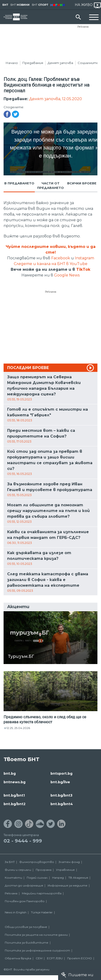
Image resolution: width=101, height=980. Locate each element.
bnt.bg (10, 773)
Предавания (33, 63)
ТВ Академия (78, 878)
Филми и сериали (18, 870)
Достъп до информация (24, 885)
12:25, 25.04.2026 (18, 728)
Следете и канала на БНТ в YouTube (51, 264)
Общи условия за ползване (26, 927)
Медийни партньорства (42, 893)
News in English (16, 912)
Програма (44, 870)
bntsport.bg (61, 773)
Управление (65, 870)
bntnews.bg (15, 782)
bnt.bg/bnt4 (62, 804)
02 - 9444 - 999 (23, 841)
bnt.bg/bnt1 (14, 795)
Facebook (61, 258)
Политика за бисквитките (27, 943)
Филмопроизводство (37, 862)
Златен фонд (69, 862)
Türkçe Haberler (42, 912)
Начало (12, 63)
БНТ (5, 5)
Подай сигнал (37, 878)
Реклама (83, 27)
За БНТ (10, 862)
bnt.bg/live (60, 782)
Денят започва (60, 63)
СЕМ (39, 958)
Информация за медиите (68, 885)
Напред (58, 878)
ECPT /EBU (55, 958)
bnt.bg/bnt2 (15, 804)
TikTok (83, 269)
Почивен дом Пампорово (25, 901)
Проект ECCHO (80, 958)
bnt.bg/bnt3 (61, 795)
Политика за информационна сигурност (37, 950)
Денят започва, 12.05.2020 (56, 99)
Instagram (84, 258)
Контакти (13, 878)
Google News (67, 275)
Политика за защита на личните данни (36, 935)
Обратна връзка (18, 958)
